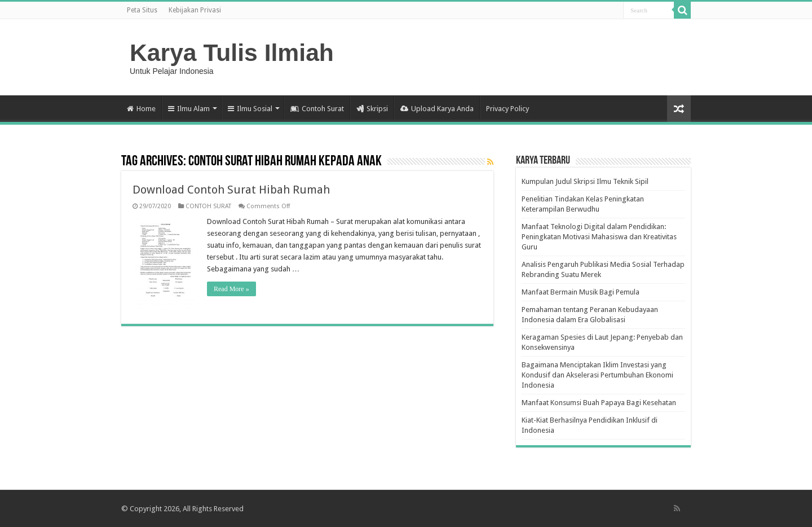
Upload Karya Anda (437, 109)
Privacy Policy (507, 109)
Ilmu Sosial (250, 109)
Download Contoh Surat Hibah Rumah (231, 190)
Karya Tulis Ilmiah (232, 52)
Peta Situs (142, 10)
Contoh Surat (317, 109)
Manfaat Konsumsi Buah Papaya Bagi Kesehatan (599, 403)
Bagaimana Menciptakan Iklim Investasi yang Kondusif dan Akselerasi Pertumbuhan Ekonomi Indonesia (597, 375)
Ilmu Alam (189, 109)
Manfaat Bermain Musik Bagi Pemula (581, 292)
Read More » (231, 289)
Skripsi (372, 109)
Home (141, 109)
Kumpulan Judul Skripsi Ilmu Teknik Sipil (585, 181)
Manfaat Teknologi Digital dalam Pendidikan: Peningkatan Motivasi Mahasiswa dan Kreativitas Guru (599, 237)
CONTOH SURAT (208, 206)
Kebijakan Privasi (195, 10)
